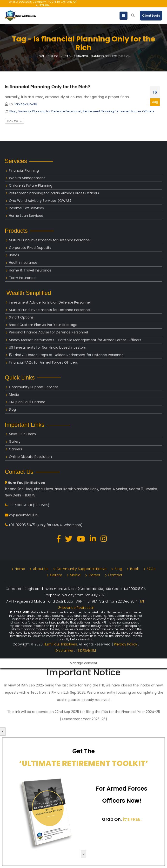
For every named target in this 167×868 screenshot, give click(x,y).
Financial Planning (24, 170)
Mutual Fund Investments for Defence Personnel (50, 240)
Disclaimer (65, 651)
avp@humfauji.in (23, 515)
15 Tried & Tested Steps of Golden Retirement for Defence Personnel (67, 355)
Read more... (15, 121)
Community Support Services (34, 387)
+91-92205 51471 (22, 525)
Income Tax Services (26, 208)
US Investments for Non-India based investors (47, 347)
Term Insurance (22, 278)
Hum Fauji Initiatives (60, 644)
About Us (41, 569)
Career (94, 575)
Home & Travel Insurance (30, 270)
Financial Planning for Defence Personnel (50, 111)
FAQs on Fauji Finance (27, 402)
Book (134, 569)
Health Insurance (23, 263)
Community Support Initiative (81, 569)
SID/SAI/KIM (87, 651)
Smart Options (21, 317)
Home (20, 569)
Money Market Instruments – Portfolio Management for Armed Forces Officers (75, 340)
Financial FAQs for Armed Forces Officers (43, 362)
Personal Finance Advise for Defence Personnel (48, 332)
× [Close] (3, 732)
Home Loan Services (26, 216)
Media (14, 394)
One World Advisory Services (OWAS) (40, 201)
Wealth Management (27, 178)
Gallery (15, 441)
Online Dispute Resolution (30, 457)
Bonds (14, 255)
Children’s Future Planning (31, 185)
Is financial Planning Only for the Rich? (47, 87)
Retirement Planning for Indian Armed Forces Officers (54, 193)
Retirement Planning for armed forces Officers (119, 111)
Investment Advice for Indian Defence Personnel (50, 302)
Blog (13, 111)
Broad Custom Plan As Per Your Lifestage (43, 325)
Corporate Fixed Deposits (30, 248)
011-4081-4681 (20, 505)
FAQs (151, 569)
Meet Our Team (22, 434)
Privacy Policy (126, 644)
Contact (115, 575)
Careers (16, 449)
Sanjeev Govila (25, 104)
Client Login (151, 16)
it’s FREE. (132, 819)
